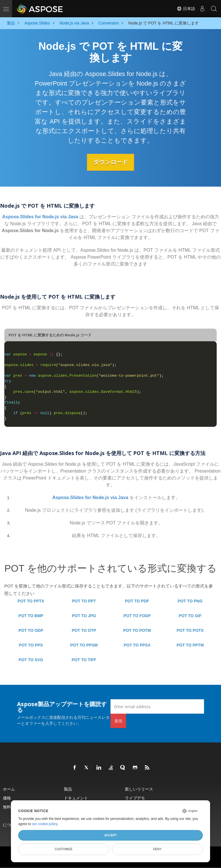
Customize (64, 849)
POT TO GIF (190, 616)
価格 (7, 798)
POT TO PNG (190, 601)
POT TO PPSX (137, 645)
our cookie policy (45, 824)
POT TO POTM (137, 630)
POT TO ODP (31, 630)
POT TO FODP (137, 616)
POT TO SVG (31, 660)
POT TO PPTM (190, 645)
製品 (68, 789)
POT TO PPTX (31, 601)
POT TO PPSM (84, 645)
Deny (157, 849)
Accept (110, 835)
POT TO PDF (137, 601)
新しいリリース (139, 789)
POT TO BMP (31, 616)
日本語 (186, 9)
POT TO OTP (84, 630)
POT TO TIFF (84, 660)
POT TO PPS (31, 645)
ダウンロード (110, 162)
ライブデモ (135, 798)
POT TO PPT (84, 601)
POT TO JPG (84, 616)
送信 (118, 721)
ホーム (9, 789)
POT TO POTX (190, 630)
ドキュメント (76, 798)
